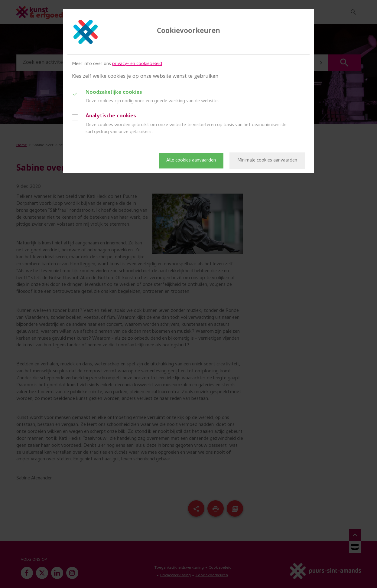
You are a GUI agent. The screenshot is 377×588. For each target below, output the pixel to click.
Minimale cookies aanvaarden (267, 161)
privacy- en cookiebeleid (137, 64)
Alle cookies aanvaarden (191, 161)
